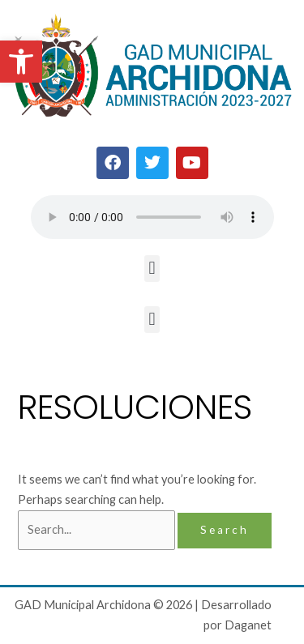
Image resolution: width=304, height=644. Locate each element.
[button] (21, 62)
